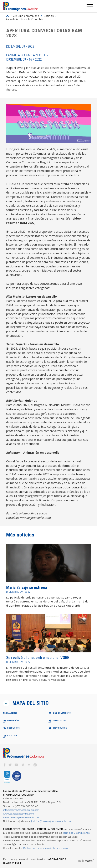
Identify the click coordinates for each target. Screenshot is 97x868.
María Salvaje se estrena (27, 588)
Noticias (49, 16)
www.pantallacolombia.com (19, 814)
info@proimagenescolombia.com (21, 810)
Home (7, 16)
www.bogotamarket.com (35, 518)
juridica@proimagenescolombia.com (51, 821)
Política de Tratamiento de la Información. (46, 848)
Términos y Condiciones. (76, 833)
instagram (35, 765)
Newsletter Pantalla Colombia (25, 19)
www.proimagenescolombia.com (21, 817)
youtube (16, 765)
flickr (29, 765)
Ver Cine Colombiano (26, 16)
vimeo (23, 765)
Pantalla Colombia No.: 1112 (27, 57)
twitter (10, 765)
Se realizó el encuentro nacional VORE (38, 658)
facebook (5, 765)
